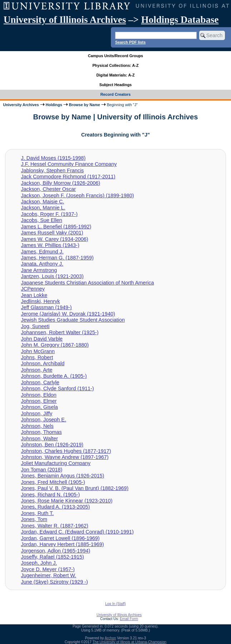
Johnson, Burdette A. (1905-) (54, 376)
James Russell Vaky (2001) (52, 233)
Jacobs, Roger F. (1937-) (49, 214)
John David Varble (42, 339)
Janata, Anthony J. (42, 264)
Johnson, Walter (40, 439)
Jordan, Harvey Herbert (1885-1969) (63, 544)
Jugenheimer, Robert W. (49, 575)
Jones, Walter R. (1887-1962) (55, 526)
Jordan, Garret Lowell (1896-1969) (60, 538)
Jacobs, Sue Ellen (42, 220)
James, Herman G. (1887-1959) (57, 258)
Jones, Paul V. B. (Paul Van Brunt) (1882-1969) (75, 488)
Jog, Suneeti (35, 326)
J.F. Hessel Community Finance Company (69, 164)
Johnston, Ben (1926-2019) (52, 445)
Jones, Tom (34, 519)
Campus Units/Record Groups (115, 56)
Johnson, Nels (37, 426)
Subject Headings (116, 85)
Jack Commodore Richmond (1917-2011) (68, 177)
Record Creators (116, 94)
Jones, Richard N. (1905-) (51, 495)
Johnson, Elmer (39, 401)
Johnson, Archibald (43, 363)
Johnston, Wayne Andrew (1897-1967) (65, 457)
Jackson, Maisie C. (43, 202)
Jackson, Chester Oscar (49, 189)
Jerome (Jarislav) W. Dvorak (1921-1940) (68, 314)
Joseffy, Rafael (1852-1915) (53, 557)
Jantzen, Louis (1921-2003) (52, 276)
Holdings (54, 105)
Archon (110, 638)
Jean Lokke (34, 295)
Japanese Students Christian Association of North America (88, 283)
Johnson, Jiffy (37, 413)
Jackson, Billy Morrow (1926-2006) (61, 183)
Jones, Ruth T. (38, 513)
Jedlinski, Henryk (41, 301)
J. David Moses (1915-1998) (53, 158)
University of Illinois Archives (65, 20)
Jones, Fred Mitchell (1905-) (53, 482)
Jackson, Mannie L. (43, 208)
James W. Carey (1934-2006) (55, 239)
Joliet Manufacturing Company (56, 463)
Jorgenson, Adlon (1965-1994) (56, 551)
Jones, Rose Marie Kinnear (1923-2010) (67, 501)
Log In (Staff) (115, 604)
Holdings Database (180, 20)
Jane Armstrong (39, 270)
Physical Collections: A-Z (115, 65)
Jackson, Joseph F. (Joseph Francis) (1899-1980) (78, 195)
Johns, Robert (37, 357)
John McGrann (38, 351)
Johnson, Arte (37, 370)
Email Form (129, 619)
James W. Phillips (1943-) (50, 245)
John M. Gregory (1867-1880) (55, 345)
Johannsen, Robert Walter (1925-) (60, 332)
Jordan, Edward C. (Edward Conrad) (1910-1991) (77, 532)
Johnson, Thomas (41, 432)
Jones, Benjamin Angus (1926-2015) (63, 476)
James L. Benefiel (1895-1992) (56, 227)
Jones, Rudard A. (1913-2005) (56, 507)
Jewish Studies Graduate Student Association (73, 320)
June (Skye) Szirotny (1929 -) (55, 582)
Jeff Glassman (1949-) (46, 307)
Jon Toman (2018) (42, 470)
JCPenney (33, 289)
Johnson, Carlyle (40, 382)
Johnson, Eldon (39, 395)
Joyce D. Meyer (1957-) (48, 569)
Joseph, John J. (39, 563)
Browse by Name (85, 105)
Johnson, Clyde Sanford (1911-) (58, 388)
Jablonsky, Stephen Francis (53, 170)
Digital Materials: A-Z (116, 75)
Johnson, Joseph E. (44, 420)
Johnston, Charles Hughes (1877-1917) (66, 451)
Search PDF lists (130, 42)
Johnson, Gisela (40, 407)
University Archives (21, 105)
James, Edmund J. (42, 252)
